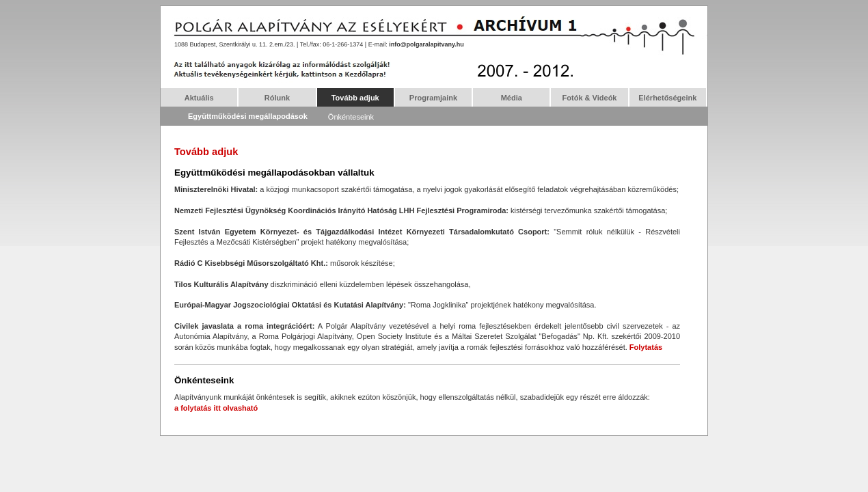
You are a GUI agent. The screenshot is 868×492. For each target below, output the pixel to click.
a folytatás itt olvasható (216, 408)
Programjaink (433, 98)
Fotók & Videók (590, 98)
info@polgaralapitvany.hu (426, 44)
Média (512, 98)
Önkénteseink (351, 117)
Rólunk (277, 98)
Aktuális (199, 98)
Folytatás (646, 347)
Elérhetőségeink (667, 98)
